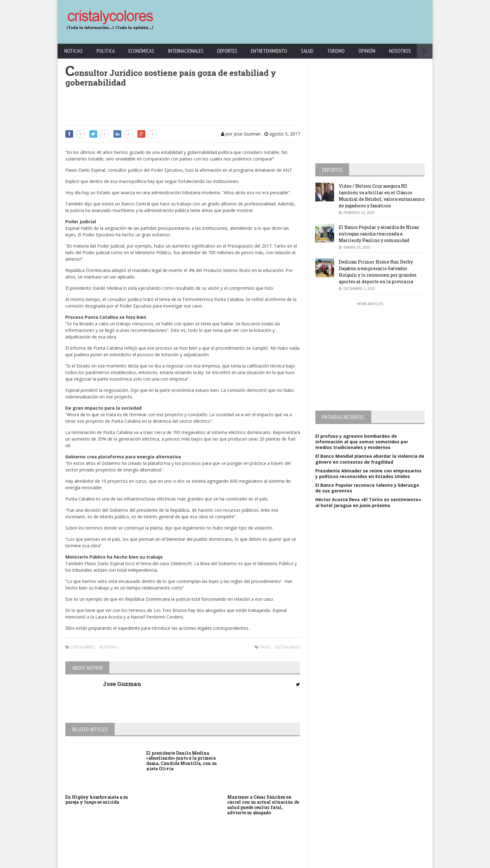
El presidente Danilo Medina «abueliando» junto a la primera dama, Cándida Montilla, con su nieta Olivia (182, 761)
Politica (106, 51)
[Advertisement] (312, 19)
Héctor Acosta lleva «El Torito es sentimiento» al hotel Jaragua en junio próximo (368, 502)
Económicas (141, 51)
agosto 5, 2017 (282, 134)
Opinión (367, 51)
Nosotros (400, 51)
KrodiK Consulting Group (211, 862)
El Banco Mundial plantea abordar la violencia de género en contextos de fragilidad (370, 459)
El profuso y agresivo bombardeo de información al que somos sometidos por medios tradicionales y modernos (362, 442)
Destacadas (287, 647)
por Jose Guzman (241, 134)
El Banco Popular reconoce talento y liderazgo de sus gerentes (367, 488)
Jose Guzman (122, 684)
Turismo (336, 51)
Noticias (74, 51)
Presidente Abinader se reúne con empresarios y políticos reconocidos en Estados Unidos (368, 473)
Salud (307, 51)
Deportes (227, 51)
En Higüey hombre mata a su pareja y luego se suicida (97, 800)
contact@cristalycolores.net (259, 862)
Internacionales (186, 51)
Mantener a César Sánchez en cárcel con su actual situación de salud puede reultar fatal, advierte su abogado (263, 805)
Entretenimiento (269, 51)
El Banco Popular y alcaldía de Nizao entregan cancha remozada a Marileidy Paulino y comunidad (379, 234)
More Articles (370, 304)
